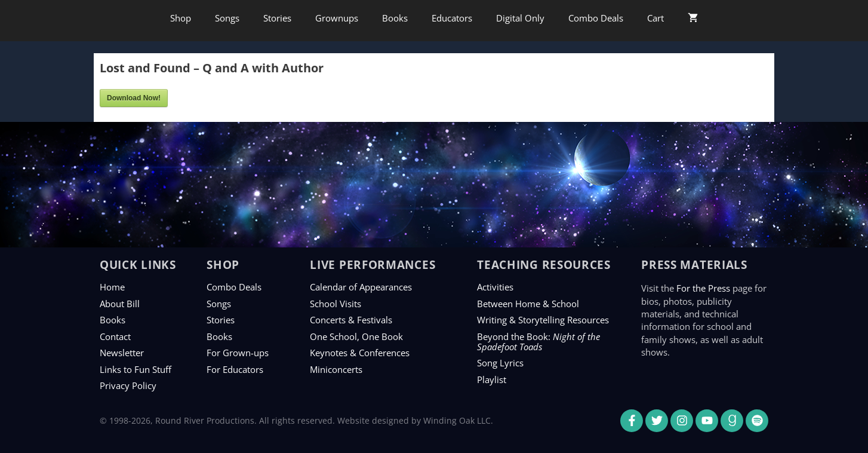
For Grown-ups (238, 353)
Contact (115, 336)
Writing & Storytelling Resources (543, 320)
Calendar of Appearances (361, 287)
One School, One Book (356, 336)
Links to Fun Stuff (136, 369)
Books (395, 18)
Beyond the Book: (538, 342)
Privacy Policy (128, 385)
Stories (277, 18)
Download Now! (134, 98)
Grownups (337, 18)
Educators (452, 18)
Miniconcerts (336, 369)
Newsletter (122, 353)
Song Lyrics (500, 363)
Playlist (492, 379)
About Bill (120, 304)
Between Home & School (528, 304)
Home (112, 287)
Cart (655, 18)
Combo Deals (596, 18)
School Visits (335, 304)
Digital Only (520, 18)
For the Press (703, 288)
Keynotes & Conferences (360, 353)
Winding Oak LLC (457, 420)
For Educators (235, 369)
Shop (181, 18)
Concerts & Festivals (351, 320)
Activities (495, 287)
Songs (227, 18)
